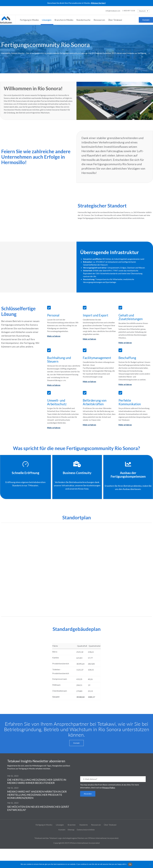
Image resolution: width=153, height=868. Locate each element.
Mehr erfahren (54, 336)
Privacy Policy (109, 788)
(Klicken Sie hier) (98, 3)
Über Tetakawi (115, 20)
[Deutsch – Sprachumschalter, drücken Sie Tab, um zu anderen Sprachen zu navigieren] (144, 11)
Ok (130, 864)
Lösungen (47, 20)
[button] (146, 20)
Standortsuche (84, 20)
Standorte (84, 825)
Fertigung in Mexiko (30, 20)
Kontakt (62, 830)
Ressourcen (100, 20)
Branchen (72, 825)
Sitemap (71, 830)
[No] (150, 864)
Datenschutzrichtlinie (86, 830)
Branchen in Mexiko (64, 20)
